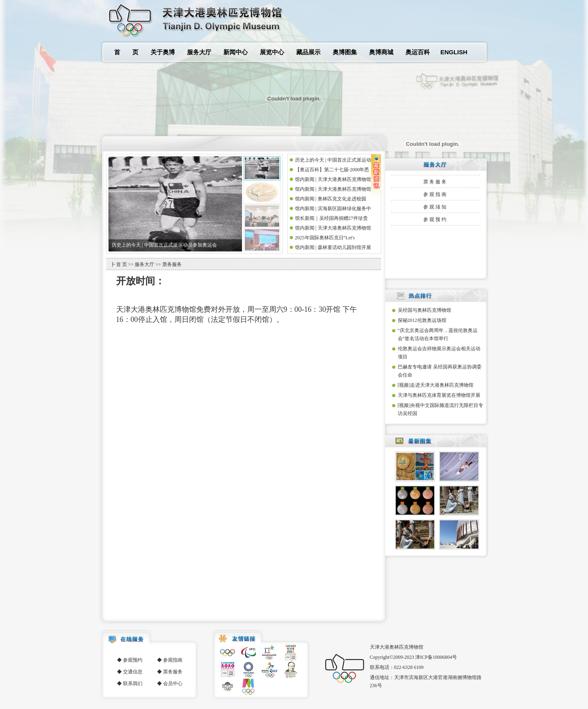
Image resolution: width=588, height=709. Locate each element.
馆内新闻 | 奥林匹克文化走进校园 (331, 199)
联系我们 (133, 683)
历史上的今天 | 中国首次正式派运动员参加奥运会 (164, 245)
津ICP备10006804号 (436, 657)
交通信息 (133, 672)
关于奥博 (163, 52)
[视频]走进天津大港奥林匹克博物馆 (436, 385)
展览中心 (272, 52)
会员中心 (173, 683)
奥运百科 (418, 52)
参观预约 (435, 219)
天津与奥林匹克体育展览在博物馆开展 (439, 395)
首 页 (126, 52)
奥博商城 (381, 52)
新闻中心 (236, 52)
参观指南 (435, 194)
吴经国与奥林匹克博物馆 (425, 310)
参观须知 (435, 207)
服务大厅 (199, 52)
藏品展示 (308, 52)
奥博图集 (345, 52)
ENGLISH (454, 52)
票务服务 (435, 182)
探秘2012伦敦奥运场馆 (422, 320)
